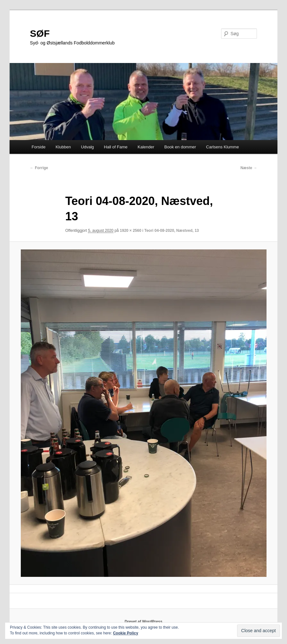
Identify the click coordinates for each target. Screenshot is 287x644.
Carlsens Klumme (223, 147)
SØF (40, 33)
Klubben (63, 147)
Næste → (249, 168)
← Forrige (39, 168)
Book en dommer (180, 147)
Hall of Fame (116, 147)
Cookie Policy (126, 633)
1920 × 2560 (131, 231)
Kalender (146, 147)
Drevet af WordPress (144, 622)
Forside (39, 147)
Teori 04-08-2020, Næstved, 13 (172, 231)
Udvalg (87, 147)
